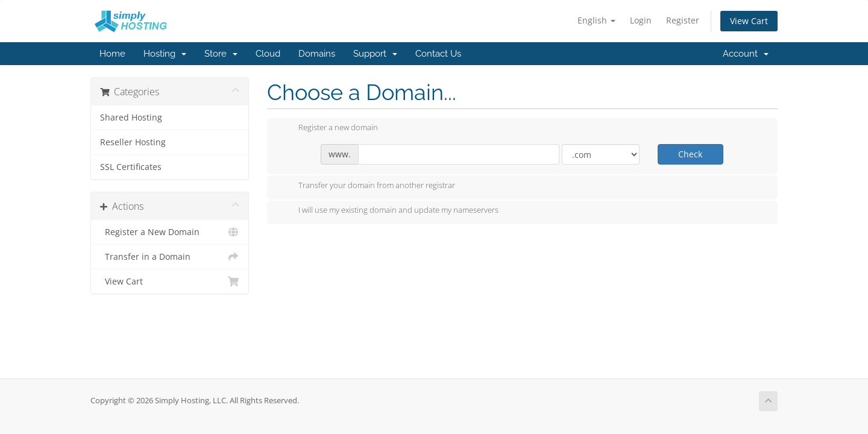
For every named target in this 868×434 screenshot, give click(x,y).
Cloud (268, 54)
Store (221, 54)
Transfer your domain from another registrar (367, 186)
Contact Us (438, 54)
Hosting (165, 54)
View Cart (749, 21)
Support (375, 54)
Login (641, 20)
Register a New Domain (170, 232)
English (596, 20)
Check (690, 154)
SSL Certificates (131, 167)
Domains (317, 54)
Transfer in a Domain (170, 257)
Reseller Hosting (133, 142)
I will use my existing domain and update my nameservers (389, 211)
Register (683, 20)
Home (112, 54)
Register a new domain (329, 128)
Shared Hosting (131, 118)
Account (746, 54)
